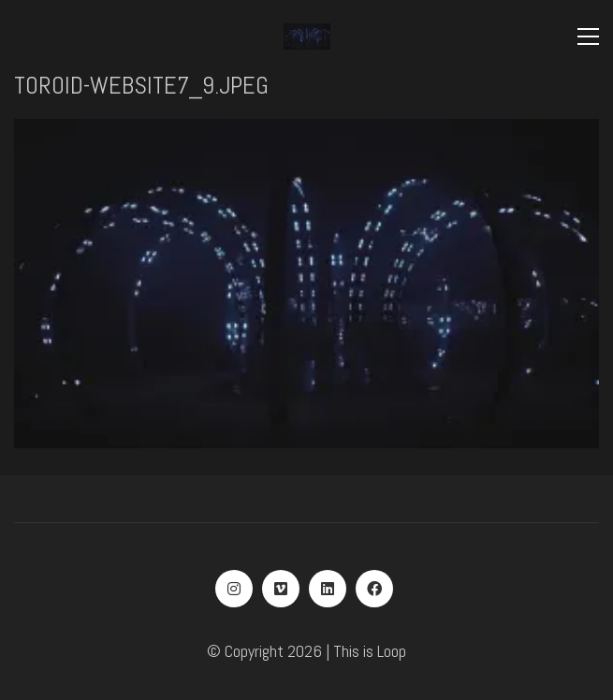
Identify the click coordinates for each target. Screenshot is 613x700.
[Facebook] (374, 589)
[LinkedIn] (328, 589)
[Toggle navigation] (588, 36)
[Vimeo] (281, 589)
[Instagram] (234, 589)
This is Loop (370, 651)
